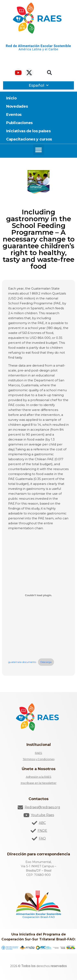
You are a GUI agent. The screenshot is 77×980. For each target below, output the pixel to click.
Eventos (14, 115)
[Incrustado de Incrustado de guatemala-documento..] (38, 595)
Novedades (17, 106)
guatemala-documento (22, 662)
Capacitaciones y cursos (29, 139)
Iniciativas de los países (28, 131)
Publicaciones (19, 123)
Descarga (46, 662)
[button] (49, 73)
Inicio (11, 98)
